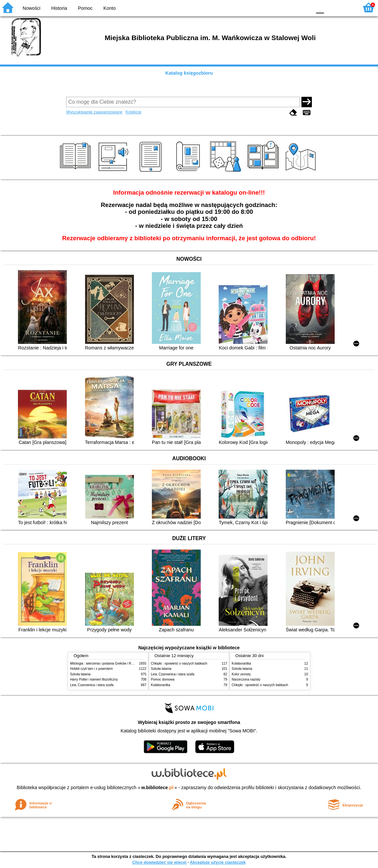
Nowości (32, 8)
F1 (331, 7)
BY (305, 7)
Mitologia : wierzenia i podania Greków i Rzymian (106, 663)
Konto (109, 8)
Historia (59, 8)
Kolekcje (133, 112)
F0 (320, 7)
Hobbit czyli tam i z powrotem (91, 669)
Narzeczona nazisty (246, 679)
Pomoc (85, 8)
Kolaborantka (160, 685)
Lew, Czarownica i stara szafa (92, 685)
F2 (346, 7)
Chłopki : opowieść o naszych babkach (179, 663)
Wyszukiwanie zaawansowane (94, 112)
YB (291, 7)
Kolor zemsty (241, 674)
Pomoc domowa (163, 679)
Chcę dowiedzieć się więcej (159, 862)
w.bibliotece (158, 787)
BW (279, 7)
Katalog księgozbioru (189, 73)
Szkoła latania (80, 674)
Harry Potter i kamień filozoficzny (94, 679)
